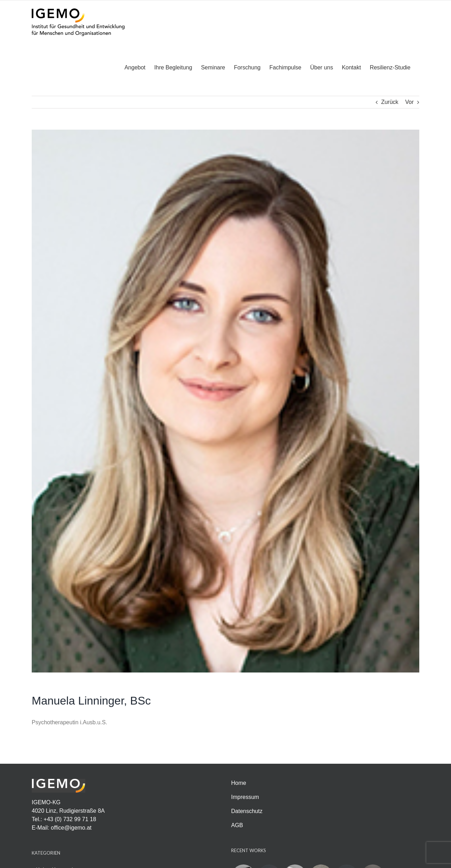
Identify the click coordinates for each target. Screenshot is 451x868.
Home (239, 783)
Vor (409, 102)
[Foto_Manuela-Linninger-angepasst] (225, 401)
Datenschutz (247, 811)
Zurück (390, 102)
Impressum (245, 797)
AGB (237, 825)
